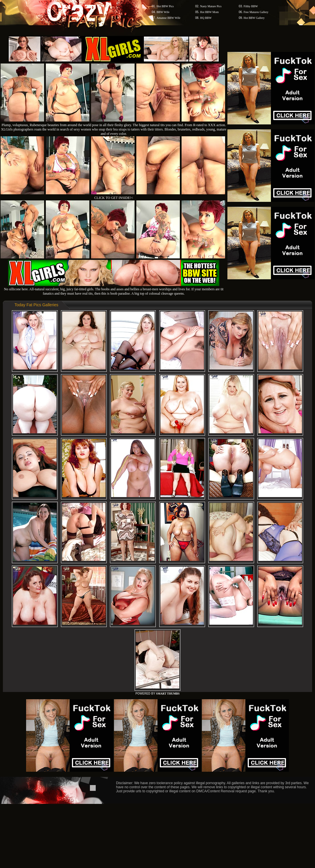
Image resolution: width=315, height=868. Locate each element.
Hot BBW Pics (165, 6)
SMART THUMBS (168, 694)
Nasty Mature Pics (211, 6)
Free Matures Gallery (256, 12)
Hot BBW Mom (209, 12)
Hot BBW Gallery (254, 18)
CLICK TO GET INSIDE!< (114, 198)
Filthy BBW (251, 6)
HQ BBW (206, 18)
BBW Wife (163, 12)
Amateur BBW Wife (169, 18)
